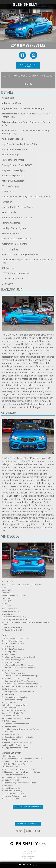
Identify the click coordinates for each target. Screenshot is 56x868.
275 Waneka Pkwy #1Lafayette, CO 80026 (28, 853)
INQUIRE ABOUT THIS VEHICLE (28, 65)
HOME (38, 831)
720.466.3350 (28, 858)
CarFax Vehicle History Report (28, 807)
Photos (28, 84)
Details (8, 76)
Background (20, 76)
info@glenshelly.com (28, 856)
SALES (29, 831)
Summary (34, 76)
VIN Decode (46, 76)
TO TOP (19, 831)
